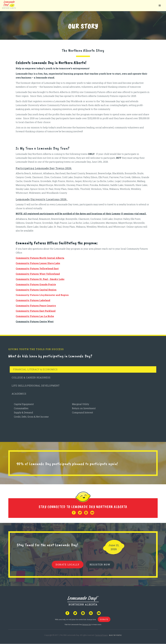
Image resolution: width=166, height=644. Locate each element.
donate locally (68, 564)
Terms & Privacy (101, 635)
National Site (87, 624)
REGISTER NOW (100, 564)
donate (104, 619)
